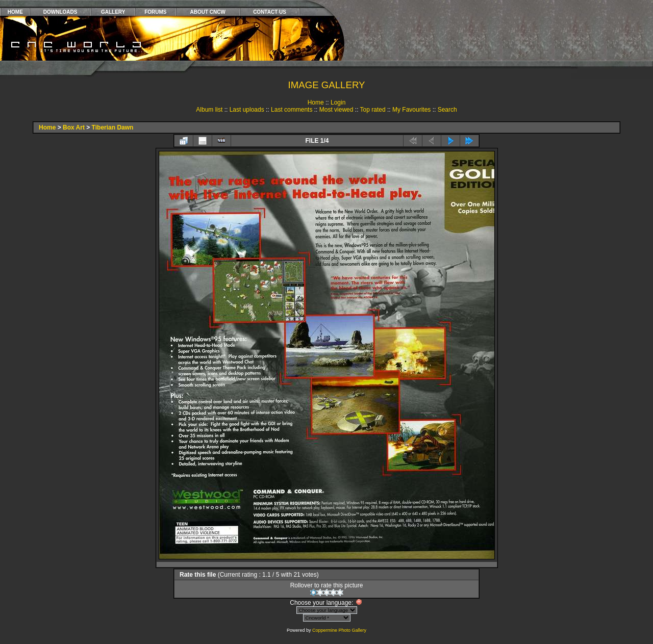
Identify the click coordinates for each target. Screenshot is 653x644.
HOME (15, 12)
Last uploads (247, 110)
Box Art (74, 127)
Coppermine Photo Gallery (339, 630)
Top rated (373, 110)
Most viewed (336, 110)
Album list (209, 110)
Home (316, 102)
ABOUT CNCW (208, 12)
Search (447, 110)
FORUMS (155, 12)
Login (338, 102)
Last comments (292, 110)
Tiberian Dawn (113, 127)
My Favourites (411, 110)
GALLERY (113, 12)
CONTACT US (270, 12)
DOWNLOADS (60, 12)
